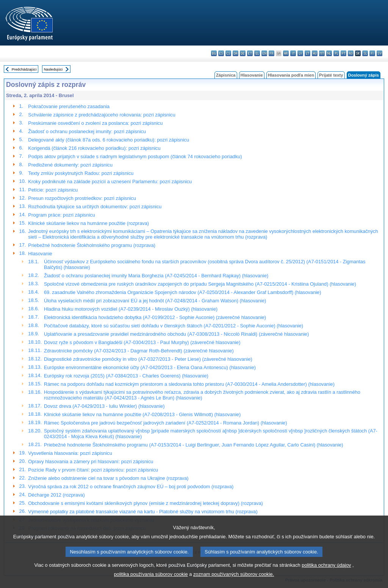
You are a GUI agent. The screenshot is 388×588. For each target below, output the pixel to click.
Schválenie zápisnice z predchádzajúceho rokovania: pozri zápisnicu (102, 115)
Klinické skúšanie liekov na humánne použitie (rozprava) (88, 223)
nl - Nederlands (329, 53)
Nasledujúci (53, 69)
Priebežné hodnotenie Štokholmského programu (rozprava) (92, 245)
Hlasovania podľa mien (291, 75)
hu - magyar (315, 53)
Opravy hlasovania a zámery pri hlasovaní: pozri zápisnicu (91, 461)
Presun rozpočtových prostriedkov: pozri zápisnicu (82, 198)
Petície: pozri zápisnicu (53, 190)
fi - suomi (372, 53)
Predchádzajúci (24, 69)
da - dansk (235, 53)
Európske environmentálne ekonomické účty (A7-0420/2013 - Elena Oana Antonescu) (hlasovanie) (150, 367)
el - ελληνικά (257, 53)
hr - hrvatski (286, 53)
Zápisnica (226, 75)
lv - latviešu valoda (300, 53)
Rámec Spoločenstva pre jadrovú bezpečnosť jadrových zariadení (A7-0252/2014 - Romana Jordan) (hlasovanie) (165, 423)
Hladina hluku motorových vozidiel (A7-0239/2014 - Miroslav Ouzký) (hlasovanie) (131, 309)
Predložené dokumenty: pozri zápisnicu (70, 165)
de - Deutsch (243, 53)
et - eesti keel (250, 53)
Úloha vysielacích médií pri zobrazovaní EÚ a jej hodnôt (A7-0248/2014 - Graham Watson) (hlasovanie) (155, 301)
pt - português (343, 53)
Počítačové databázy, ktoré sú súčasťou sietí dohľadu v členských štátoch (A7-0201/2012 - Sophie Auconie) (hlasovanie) (174, 326)
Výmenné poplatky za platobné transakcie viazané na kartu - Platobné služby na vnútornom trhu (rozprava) (143, 512)
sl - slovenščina (365, 53)
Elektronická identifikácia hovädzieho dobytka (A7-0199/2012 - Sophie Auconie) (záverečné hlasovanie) (155, 317)
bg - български (214, 53)
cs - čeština (228, 53)
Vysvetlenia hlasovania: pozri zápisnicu (70, 453)
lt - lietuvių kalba (307, 53)
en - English (264, 53)
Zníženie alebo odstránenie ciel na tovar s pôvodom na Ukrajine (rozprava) (108, 478)
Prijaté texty (331, 75)
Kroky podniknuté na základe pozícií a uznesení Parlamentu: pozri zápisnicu (110, 182)
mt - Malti (322, 53)
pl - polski (336, 53)
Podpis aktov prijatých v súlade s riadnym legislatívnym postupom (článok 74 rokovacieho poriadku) (135, 156)
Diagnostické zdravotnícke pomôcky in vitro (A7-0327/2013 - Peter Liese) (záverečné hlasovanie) (148, 359)
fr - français (271, 53)
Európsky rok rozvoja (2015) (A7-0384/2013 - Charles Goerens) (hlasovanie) (126, 376)
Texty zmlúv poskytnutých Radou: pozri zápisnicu (81, 173)
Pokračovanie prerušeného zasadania (69, 106)
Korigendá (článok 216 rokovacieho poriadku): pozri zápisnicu (94, 148)
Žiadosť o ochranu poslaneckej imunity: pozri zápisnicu (87, 131)
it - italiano (293, 53)
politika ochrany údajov (326, 578)
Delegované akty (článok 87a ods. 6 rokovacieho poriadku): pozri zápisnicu (109, 140)
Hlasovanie (252, 75)
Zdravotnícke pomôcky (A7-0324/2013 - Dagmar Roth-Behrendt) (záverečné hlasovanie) (139, 351)
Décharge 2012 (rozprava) (56, 495)
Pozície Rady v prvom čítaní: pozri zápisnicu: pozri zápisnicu (93, 470)
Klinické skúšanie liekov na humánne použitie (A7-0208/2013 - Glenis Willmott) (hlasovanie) (142, 414)
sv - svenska (379, 53)
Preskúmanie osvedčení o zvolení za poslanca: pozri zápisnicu (95, 123)
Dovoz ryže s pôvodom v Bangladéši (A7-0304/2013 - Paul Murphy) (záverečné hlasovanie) (142, 342)
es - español (221, 53)
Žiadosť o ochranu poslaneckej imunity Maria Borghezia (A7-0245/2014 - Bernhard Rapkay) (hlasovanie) (156, 276)
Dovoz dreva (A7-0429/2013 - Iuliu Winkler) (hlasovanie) (104, 406)
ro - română (351, 53)
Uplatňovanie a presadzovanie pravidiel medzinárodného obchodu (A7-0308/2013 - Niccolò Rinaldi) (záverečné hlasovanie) (176, 334)
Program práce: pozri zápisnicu (61, 215)
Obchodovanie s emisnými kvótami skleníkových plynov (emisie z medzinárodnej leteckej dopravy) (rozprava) (145, 503)
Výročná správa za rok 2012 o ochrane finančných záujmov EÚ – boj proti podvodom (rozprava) (131, 487)
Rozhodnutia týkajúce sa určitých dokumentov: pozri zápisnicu (95, 207)
